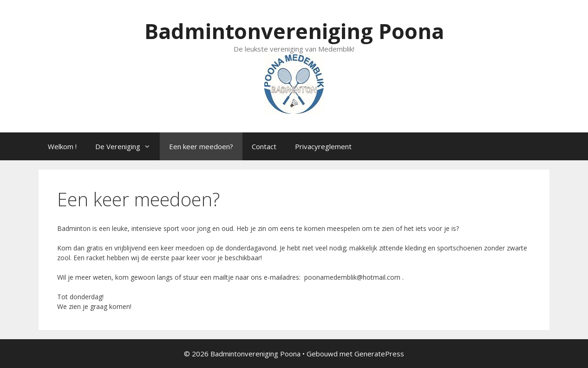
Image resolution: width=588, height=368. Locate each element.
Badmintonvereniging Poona (294, 31)
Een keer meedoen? (201, 146)
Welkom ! (62, 146)
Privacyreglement (323, 146)
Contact (264, 146)
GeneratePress (379, 354)
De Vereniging (127, 146)
